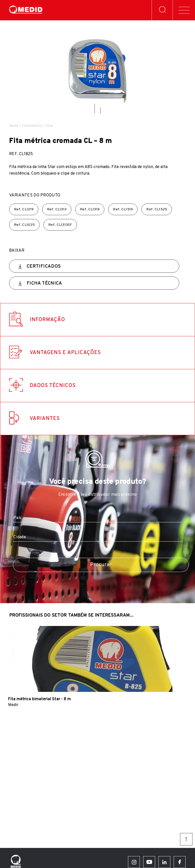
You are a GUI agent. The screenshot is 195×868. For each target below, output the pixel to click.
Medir (14, 126)
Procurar (101, 565)
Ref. (24, 209)
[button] (95, 109)
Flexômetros (32, 126)
